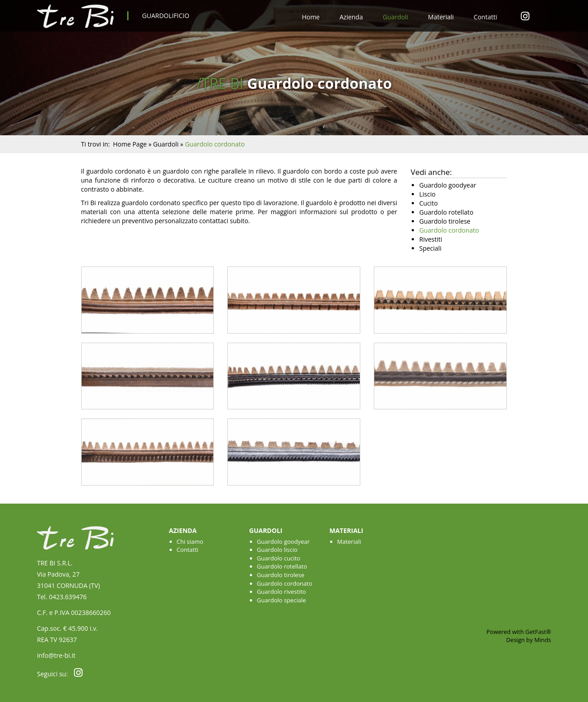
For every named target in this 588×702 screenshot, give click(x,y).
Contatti (485, 17)
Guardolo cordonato (285, 583)
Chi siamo (190, 541)
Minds (543, 640)
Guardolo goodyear (283, 541)
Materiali (441, 17)
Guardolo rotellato (282, 566)
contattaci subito (224, 221)
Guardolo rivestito (282, 592)
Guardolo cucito (279, 558)
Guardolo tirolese (281, 575)
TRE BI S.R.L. (55, 563)
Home (311, 17)
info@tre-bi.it (56, 655)
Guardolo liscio (277, 550)
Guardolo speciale (282, 600)
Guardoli (395, 17)
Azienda (351, 17)
